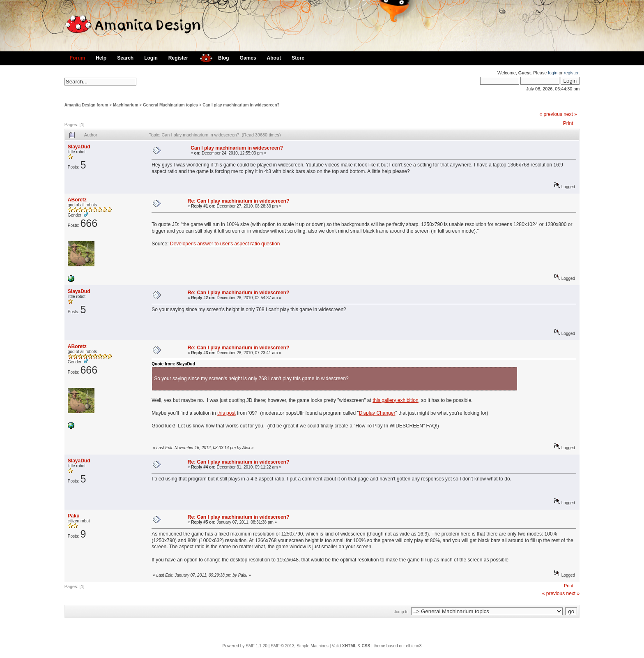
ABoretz (77, 200)
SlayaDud (79, 147)
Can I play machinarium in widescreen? (241, 105)
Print (568, 123)
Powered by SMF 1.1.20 (245, 646)
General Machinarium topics (170, 105)
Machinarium (126, 105)
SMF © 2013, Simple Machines (300, 646)
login (553, 73)
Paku (74, 516)
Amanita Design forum (86, 105)
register (571, 73)
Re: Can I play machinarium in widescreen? (238, 201)
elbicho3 (414, 646)
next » (570, 114)
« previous (551, 114)
